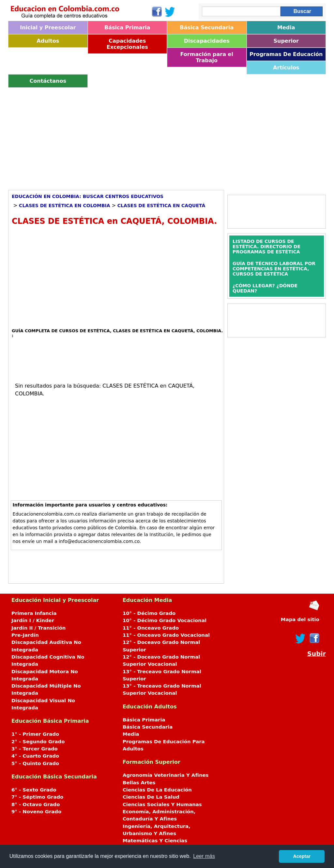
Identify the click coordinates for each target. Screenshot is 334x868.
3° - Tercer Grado (35, 749)
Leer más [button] (204, 856)
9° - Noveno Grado (36, 812)
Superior (286, 41)
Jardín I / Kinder (33, 620)
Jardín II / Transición (38, 628)
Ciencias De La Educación (157, 790)
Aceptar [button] (302, 856)
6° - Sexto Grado (34, 790)
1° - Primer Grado (35, 734)
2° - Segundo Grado (38, 742)
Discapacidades (207, 41)
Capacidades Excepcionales (127, 44)
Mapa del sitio (300, 619)
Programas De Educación (286, 54)
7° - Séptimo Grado (37, 797)
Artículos (286, 68)
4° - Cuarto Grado (35, 756)
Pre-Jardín (25, 635)
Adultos (48, 41)
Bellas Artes (139, 783)
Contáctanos (48, 81)
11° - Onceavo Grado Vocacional (166, 635)
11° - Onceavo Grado (151, 628)
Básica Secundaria (207, 28)
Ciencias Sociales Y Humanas (162, 804)
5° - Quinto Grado (35, 763)
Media (286, 28)
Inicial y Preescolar (48, 28)
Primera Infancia (34, 613)
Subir (317, 654)
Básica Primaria (127, 28)
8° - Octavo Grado (36, 804)
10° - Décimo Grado (149, 613)
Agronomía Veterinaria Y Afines (166, 775)
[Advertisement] (167, 136)
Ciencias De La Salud (151, 797)
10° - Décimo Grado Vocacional (165, 620)
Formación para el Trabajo (207, 57)
